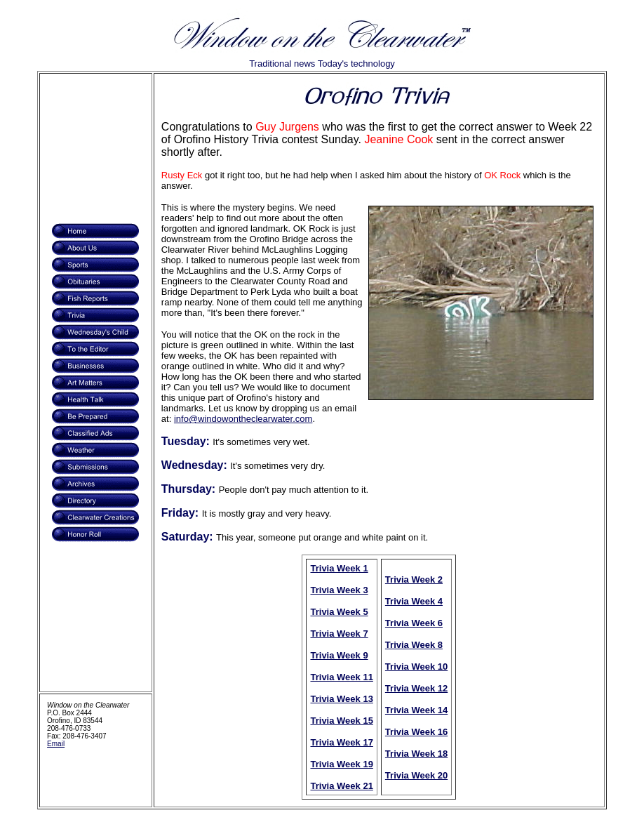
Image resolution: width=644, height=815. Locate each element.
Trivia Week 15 (341, 721)
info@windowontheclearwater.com (243, 419)
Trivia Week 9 (339, 655)
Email (56, 744)
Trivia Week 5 (339, 612)
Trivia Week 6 (414, 623)
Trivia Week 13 (341, 699)
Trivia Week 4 (414, 601)
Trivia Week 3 (339, 590)
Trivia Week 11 (341, 677)
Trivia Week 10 (416, 667)
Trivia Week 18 (416, 754)
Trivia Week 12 (416, 688)
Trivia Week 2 (414, 579)
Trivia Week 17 (341, 742)
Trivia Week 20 (416, 775)
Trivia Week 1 (339, 568)
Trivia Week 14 (416, 710)
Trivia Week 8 (414, 645)
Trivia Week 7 (339, 634)
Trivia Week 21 (341, 786)
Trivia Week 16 (416, 732)
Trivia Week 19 (341, 764)
